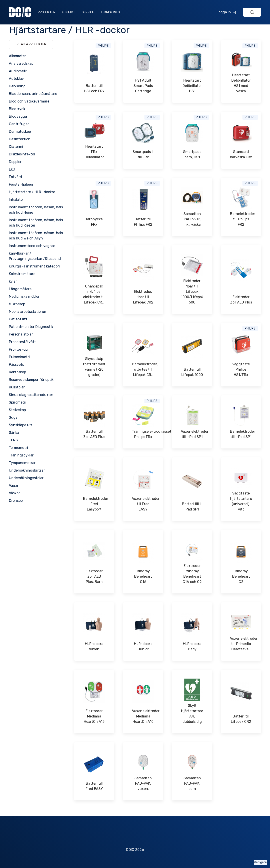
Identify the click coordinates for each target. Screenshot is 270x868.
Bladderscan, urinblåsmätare (33, 94)
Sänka (14, 433)
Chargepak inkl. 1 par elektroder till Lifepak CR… (94, 294)
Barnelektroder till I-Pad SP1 (241, 434)
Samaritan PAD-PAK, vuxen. (143, 783)
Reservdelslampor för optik (31, 380)
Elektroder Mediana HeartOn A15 (94, 716)
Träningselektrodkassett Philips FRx (143, 434)
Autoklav (16, 79)
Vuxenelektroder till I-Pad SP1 (192, 434)
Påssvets (16, 365)
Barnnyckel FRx (94, 222)
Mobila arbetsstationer (28, 312)
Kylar (13, 281)
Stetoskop (17, 410)
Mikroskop (17, 304)
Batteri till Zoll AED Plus (94, 434)
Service (88, 12)
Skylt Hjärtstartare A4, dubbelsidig (192, 714)
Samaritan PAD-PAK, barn (192, 783)
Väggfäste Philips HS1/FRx (241, 369)
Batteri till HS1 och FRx (94, 88)
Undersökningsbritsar (27, 470)
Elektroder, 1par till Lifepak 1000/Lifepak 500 (192, 292)
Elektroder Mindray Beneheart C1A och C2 (192, 574)
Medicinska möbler (24, 296)
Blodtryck (17, 109)
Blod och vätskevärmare (29, 101)
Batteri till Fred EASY (94, 786)
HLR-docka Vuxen (94, 646)
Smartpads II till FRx (143, 154)
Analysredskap (21, 63)
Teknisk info (110, 12)
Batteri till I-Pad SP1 (192, 507)
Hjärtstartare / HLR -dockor (32, 192)
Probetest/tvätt (22, 342)
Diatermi (16, 147)
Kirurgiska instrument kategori (34, 266)
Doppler (15, 162)
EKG (12, 169)
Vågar (14, 485)
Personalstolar (21, 334)
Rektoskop (17, 372)
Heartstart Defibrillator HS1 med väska (241, 83)
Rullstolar (17, 387)
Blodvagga (18, 116)
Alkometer (17, 56)
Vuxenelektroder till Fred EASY (143, 504)
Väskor (14, 493)
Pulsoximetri (19, 357)
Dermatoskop (20, 132)
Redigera (260, 862)
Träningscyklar (21, 455)
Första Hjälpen (21, 184)
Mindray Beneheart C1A (143, 576)
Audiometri (18, 71)
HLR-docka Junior (143, 646)
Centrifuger (19, 124)
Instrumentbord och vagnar (32, 246)
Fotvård (15, 177)
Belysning (17, 86)
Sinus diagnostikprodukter (31, 395)
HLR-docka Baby (192, 646)
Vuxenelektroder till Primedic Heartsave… (241, 644)
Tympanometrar (22, 463)
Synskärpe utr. (21, 425)
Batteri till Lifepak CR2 (241, 719)
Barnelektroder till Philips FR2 (241, 219)
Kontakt (69, 12)
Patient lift (18, 319)
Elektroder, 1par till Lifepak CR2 (143, 297)
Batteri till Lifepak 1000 (192, 372)
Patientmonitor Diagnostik (31, 327)
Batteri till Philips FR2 (143, 222)
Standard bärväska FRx (241, 154)
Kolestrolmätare (22, 274)
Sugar (14, 417)
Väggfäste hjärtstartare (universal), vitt (241, 501)
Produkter (47, 12)
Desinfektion (20, 139)
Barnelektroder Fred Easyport (94, 504)
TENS (13, 440)
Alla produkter (31, 45)
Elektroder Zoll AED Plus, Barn (94, 576)
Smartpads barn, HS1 (192, 154)
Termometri (18, 448)
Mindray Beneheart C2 (241, 576)
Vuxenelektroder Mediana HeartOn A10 (143, 716)
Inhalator (16, 200)
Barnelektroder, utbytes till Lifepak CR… (143, 369)
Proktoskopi (19, 349)
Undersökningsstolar (26, 478)
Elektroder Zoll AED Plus (241, 300)
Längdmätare (20, 289)
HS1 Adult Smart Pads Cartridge (143, 86)
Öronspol (16, 501)
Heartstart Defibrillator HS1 (192, 86)
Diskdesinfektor (22, 154)
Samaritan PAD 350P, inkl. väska (192, 219)
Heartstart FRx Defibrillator (94, 152)
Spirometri (18, 402)
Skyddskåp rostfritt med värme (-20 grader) (94, 367)
